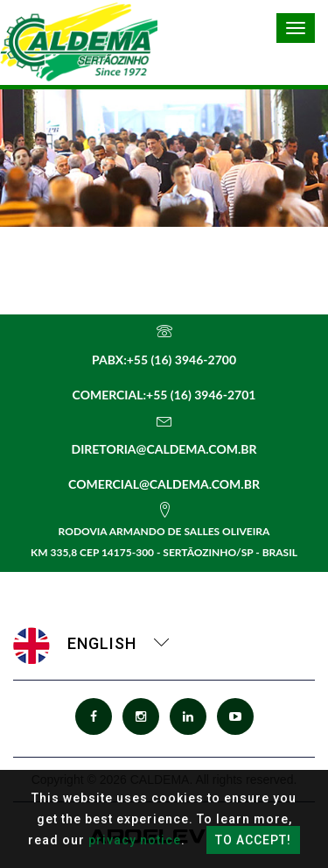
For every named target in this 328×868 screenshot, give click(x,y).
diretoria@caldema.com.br (164, 449)
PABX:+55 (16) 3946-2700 (164, 360)
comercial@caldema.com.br (164, 484)
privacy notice (135, 840)
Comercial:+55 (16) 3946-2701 (164, 395)
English (92, 643)
